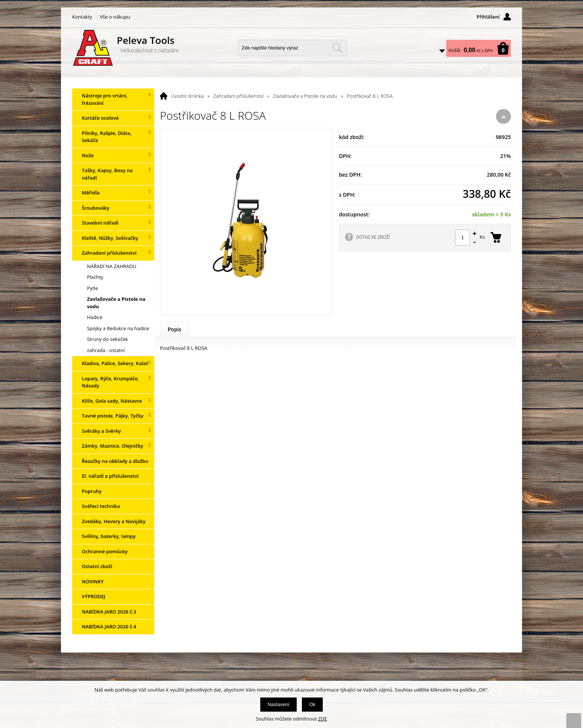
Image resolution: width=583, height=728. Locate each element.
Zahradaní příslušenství (239, 96)
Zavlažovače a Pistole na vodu (305, 96)
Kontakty (82, 17)
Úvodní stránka (187, 96)
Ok (313, 704)
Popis (175, 329)
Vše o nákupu (115, 17)
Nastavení (279, 704)
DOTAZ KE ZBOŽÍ (373, 237)
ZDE (323, 719)
